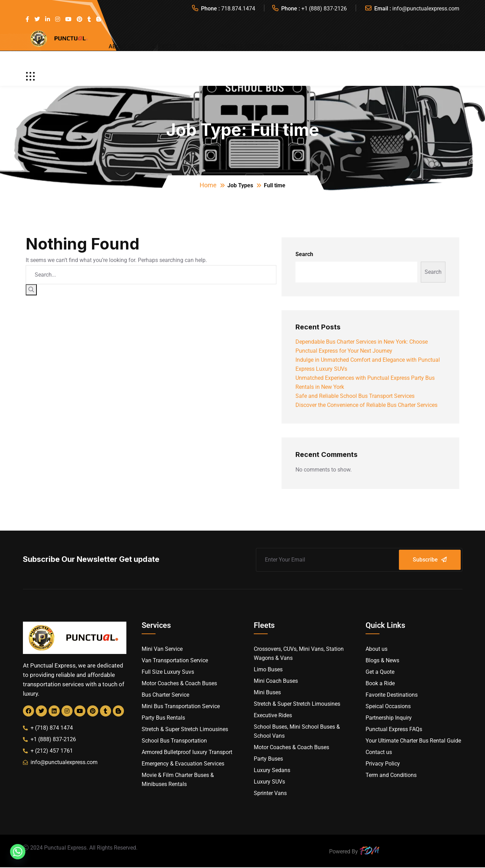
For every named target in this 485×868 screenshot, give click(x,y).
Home (208, 185)
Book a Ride (375, 46)
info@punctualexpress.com (426, 9)
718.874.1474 (238, 9)
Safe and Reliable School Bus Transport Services (355, 396)
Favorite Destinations (251, 46)
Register (416, 46)
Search (304, 254)
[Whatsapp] (18, 852)
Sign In (450, 46)
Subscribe (430, 560)
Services (164, 46)
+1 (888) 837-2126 (324, 9)
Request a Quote (324, 46)
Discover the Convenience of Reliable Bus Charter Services (366, 405)
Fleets (197, 46)
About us (122, 46)
